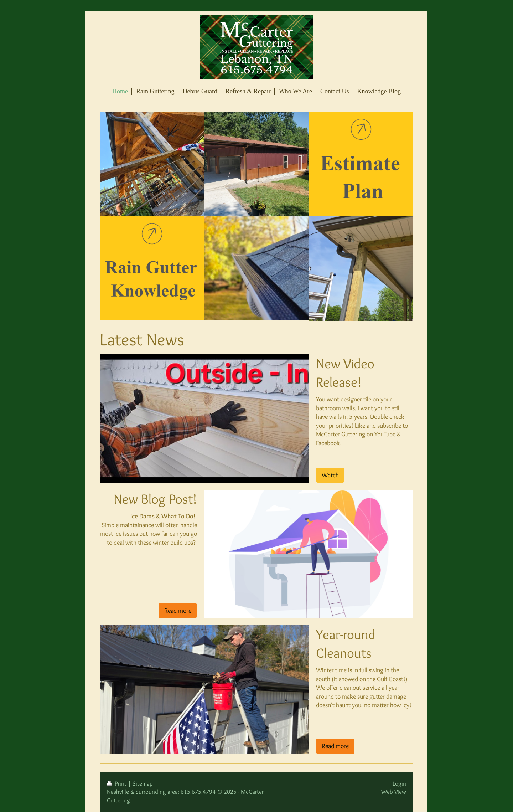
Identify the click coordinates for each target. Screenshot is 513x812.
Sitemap (143, 783)
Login (399, 783)
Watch (330, 475)
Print (117, 783)
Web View (394, 792)
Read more (178, 610)
